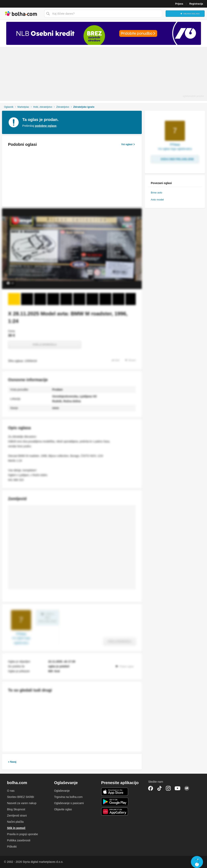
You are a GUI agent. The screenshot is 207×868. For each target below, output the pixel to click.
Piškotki (12, 847)
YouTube (177, 788)
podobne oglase (46, 126)
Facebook (151, 788)
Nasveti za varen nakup (22, 803)
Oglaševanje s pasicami (69, 803)
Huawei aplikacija (115, 812)
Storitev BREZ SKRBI (21, 797)
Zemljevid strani (17, 816)
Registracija (196, 4)
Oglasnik (9, 107)
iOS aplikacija (115, 792)
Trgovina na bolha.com (68, 797)
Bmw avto (157, 193)
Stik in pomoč (16, 828)
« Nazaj (12, 762)
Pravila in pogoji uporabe (22, 834)
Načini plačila (15, 822)
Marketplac (23, 107)
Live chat (197, 862)
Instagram (168, 788)
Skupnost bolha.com (187, 788)
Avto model (157, 200)
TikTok (159, 788)
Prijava (179, 4)
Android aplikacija (115, 802)
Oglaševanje (62, 791)
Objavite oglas (63, 809)
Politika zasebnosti (19, 840)
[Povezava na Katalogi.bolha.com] (103, 33)
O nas (11, 791)
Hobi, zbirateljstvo (43, 107)
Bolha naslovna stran (21, 14)
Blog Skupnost (16, 809)
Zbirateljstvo (63, 107)
